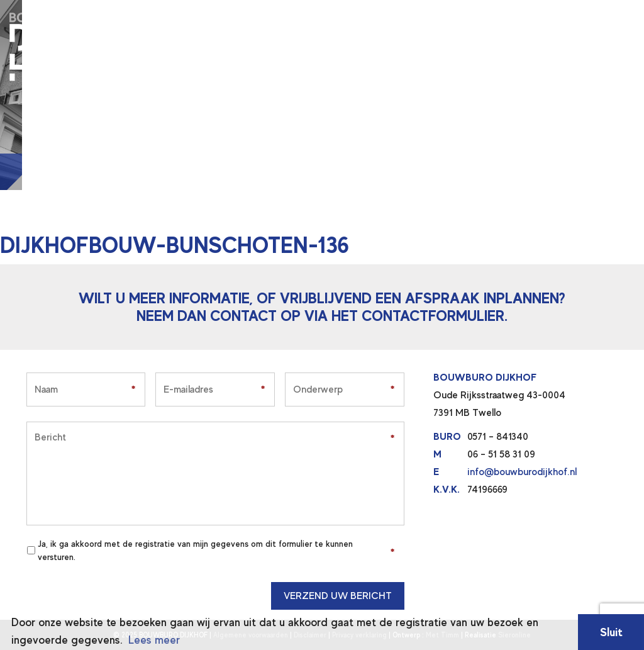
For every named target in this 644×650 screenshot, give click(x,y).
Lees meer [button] (154, 640)
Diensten (202, 17)
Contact (418, 17)
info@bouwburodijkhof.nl (522, 472)
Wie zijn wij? (346, 17)
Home (149, 17)
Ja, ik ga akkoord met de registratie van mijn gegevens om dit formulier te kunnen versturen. (195, 550)
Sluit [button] (611, 632)
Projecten (269, 17)
